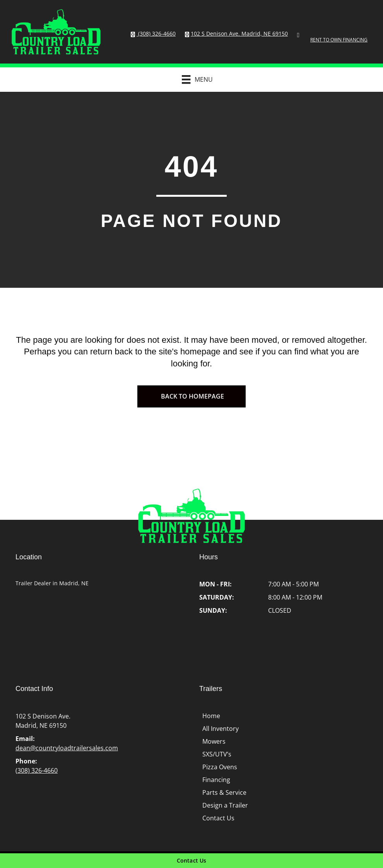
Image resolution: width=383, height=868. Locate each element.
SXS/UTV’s (217, 754)
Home (211, 716)
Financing (216, 780)
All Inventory (221, 729)
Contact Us (218, 818)
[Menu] (193, 79)
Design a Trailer (225, 805)
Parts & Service (224, 792)
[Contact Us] (191, 861)
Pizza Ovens (220, 767)
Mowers (214, 741)
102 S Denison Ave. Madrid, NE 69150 (239, 34)
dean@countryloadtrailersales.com (67, 748)
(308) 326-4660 (156, 34)
